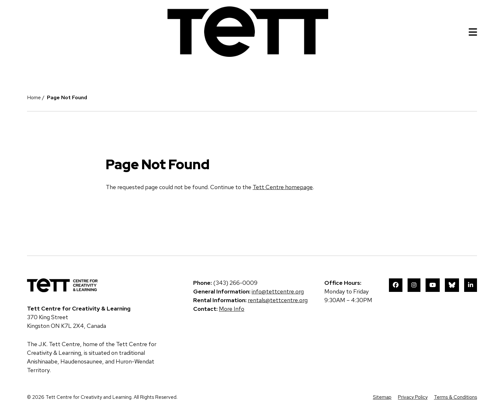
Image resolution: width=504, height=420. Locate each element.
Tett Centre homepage (283, 187)
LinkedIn (471, 285)
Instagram (414, 285)
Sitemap (382, 397)
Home (34, 97)
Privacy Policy (413, 397)
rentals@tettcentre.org (278, 300)
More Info (232, 309)
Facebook (396, 285)
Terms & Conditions (455, 397)
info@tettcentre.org (278, 291)
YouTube (433, 285)
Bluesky (452, 285)
